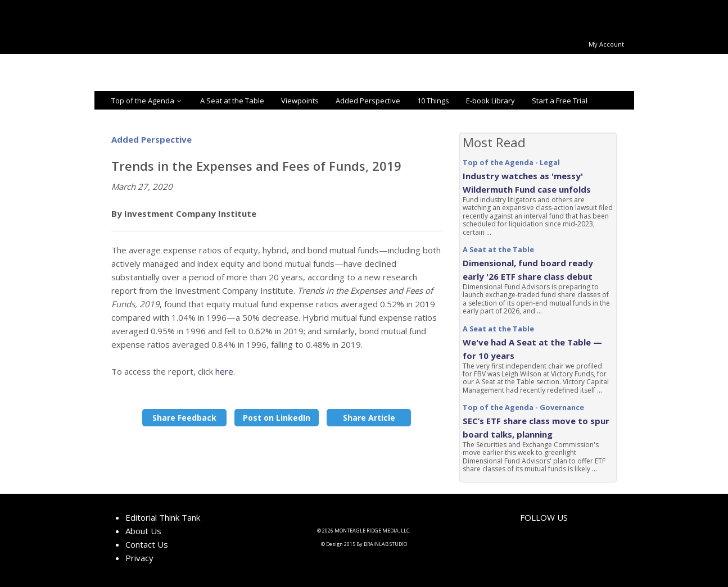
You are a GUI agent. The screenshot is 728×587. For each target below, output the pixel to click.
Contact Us (147, 544)
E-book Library (490, 101)
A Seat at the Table (232, 101)
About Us (143, 531)
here (224, 371)
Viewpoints (300, 101)
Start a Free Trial (560, 101)
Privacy (139, 558)
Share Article (369, 418)
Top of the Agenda (147, 101)
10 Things (433, 101)
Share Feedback (184, 418)
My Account (606, 44)
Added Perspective (368, 101)
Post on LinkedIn (277, 418)
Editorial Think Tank (163, 517)
